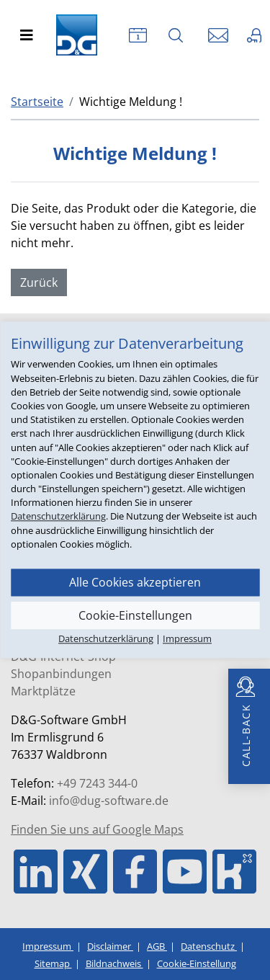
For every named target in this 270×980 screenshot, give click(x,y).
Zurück (39, 282)
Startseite (37, 102)
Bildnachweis (114, 963)
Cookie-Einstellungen (135, 615)
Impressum (48, 946)
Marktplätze (43, 691)
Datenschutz (209, 946)
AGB (157, 946)
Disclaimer (110, 946)
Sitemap (53, 963)
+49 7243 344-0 (97, 783)
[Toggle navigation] (27, 35)
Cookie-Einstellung (197, 963)
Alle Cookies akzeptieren (135, 582)
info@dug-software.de (109, 801)
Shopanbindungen (61, 674)
